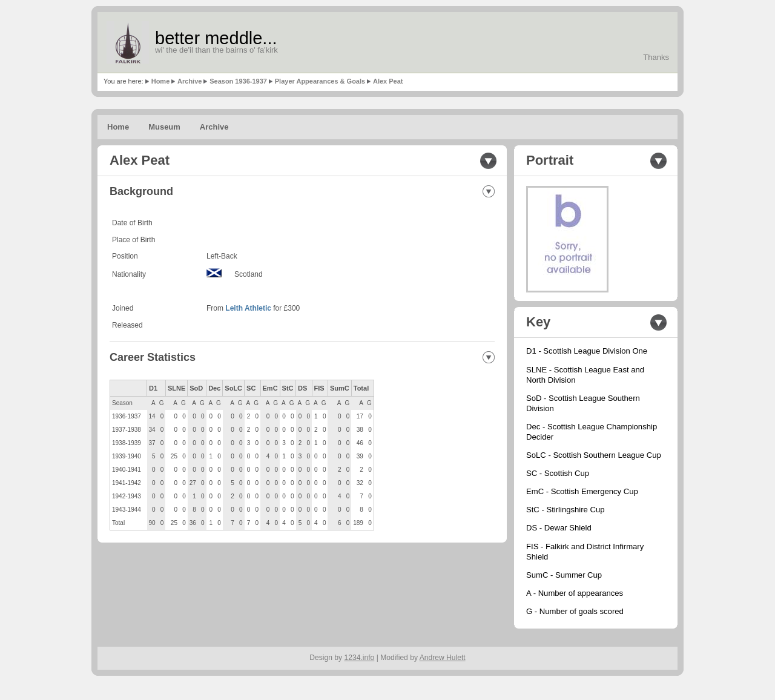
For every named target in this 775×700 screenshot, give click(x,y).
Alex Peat (388, 81)
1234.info (360, 658)
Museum (164, 127)
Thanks (656, 57)
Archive (190, 81)
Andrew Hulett (443, 658)
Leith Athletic (248, 308)
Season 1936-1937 (238, 81)
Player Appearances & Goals (320, 81)
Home (161, 81)
